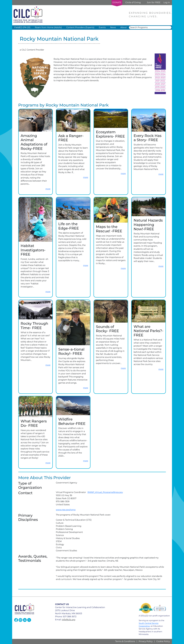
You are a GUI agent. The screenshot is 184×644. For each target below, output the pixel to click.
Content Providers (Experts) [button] (80, 27)
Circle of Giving (133, 2)
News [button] (113, 27)
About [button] (124, 27)
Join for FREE (154, 2)
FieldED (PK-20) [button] (22, 27)
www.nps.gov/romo (66, 510)
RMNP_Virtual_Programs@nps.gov (105, 492)
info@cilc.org (69, 620)
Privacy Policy (146, 641)
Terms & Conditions (125, 641)
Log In (167, 2)
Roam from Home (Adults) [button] (48, 27)
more (48, 189)
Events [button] (102, 27)
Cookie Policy (163, 641)
